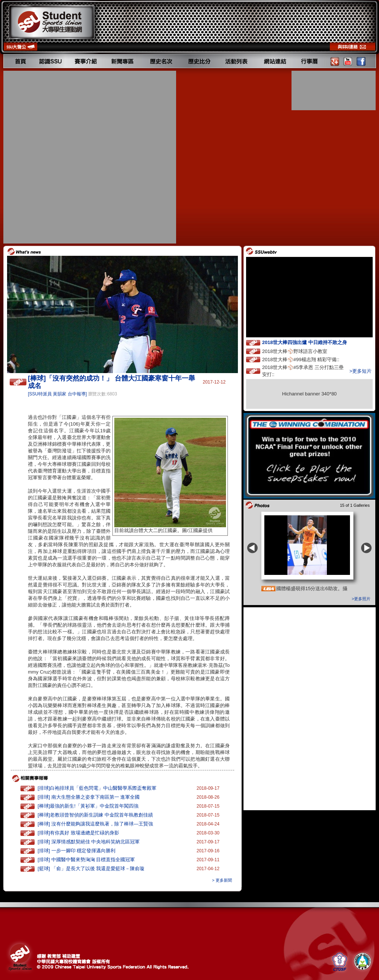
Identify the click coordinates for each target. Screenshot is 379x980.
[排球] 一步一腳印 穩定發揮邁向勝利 (77, 851)
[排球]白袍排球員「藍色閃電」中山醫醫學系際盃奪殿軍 (97, 788)
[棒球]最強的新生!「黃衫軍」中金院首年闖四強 (88, 806)
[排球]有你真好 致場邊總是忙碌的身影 (78, 833)
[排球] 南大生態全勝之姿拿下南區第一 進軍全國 (89, 797)
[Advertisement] (87, 157)
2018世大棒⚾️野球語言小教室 (302, 351)
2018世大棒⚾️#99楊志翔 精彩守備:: (308, 359)
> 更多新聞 (222, 880)
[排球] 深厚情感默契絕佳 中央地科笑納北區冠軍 (89, 842)
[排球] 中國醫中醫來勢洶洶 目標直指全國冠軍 (86, 860)
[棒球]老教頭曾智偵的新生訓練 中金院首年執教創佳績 (95, 815)
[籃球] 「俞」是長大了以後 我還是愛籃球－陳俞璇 (91, 868)
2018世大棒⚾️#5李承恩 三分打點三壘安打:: (303, 371)
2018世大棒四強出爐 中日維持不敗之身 (311, 342)
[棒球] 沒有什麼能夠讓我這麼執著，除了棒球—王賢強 (95, 824)
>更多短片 (360, 371)
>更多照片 (361, 599)
